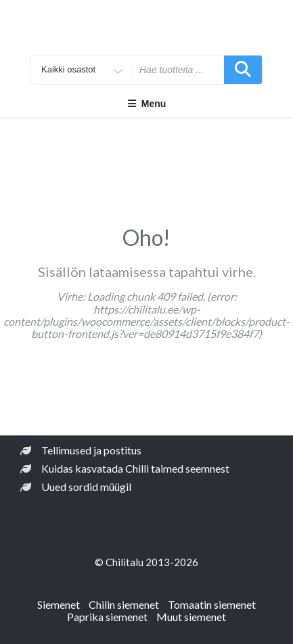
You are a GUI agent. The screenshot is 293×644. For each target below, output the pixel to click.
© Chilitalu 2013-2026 (146, 562)
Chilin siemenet (124, 604)
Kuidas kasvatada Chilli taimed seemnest (135, 468)
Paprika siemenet (107, 617)
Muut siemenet (191, 617)
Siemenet (59, 604)
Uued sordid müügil (86, 487)
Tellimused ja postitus (91, 450)
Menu (147, 104)
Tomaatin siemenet (212, 604)
